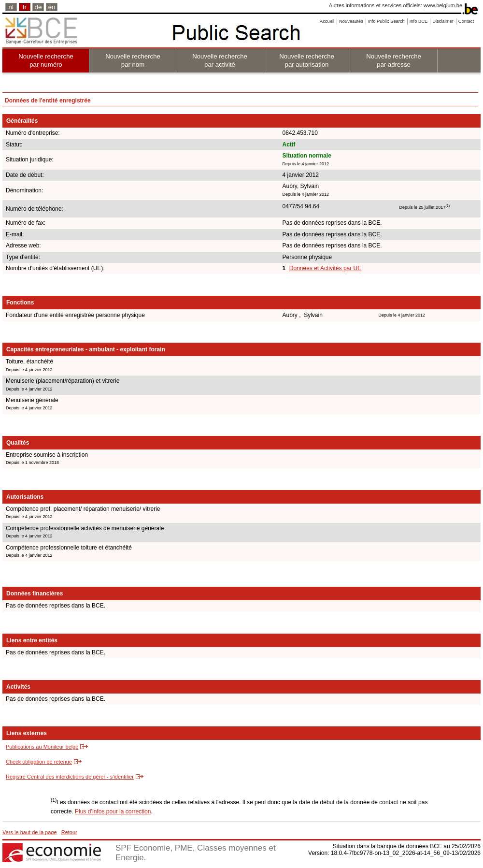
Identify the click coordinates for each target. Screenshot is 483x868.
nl (11, 7)
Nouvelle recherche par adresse (394, 60)
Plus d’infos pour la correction (113, 811)
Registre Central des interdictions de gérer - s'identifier (70, 777)
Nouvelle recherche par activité (220, 60)
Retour (69, 832)
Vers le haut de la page (30, 832)
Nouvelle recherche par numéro (46, 60)
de (38, 7)
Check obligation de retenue (39, 762)
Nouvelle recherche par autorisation (307, 60)
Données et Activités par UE (325, 268)
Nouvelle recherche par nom (133, 60)
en (52, 7)
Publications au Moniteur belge (42, 747)
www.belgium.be (443, 5)
